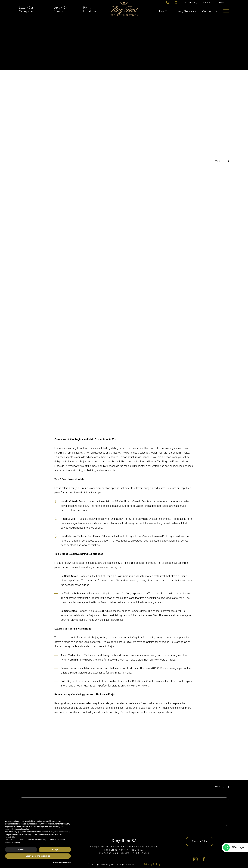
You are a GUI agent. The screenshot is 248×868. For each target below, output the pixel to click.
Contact (220, 3)
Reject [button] (21, 849)
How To (163, 11)
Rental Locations (90, 9)
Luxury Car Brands (61, 9)
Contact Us (210, 11)
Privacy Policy (152, 865)
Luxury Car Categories (26, 9)
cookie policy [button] (24, 829)
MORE (219, 161)
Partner (207, 3)
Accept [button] (55, 849)
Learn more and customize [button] (38, 856)
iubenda (68, 862)
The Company (190, 3)
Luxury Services (185, 11)
